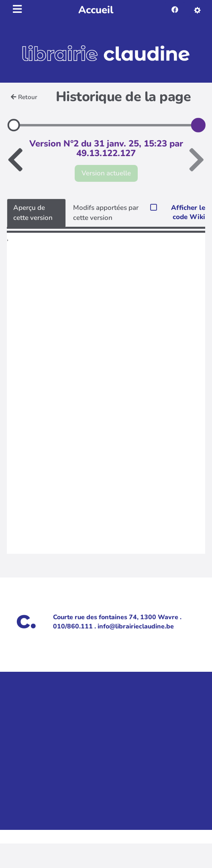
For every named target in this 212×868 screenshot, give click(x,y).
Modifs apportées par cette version (106, 212)
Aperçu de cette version (33, 212)
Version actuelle (106, 173)
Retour (24, 97)
